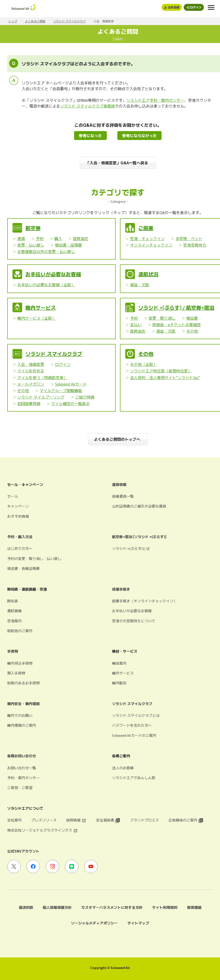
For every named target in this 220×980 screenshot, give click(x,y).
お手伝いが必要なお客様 (53, 274)
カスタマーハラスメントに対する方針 (112, 907)
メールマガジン (31, 384)
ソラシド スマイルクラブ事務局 (88, 106)
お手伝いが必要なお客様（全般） (46, 285)
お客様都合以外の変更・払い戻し (46, 251)
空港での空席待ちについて (134, 621)
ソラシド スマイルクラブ (69, 21)
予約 (40, 238)
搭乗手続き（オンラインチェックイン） (145, 601)
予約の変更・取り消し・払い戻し (34, 558)
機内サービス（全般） (37, 318)
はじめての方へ (20, 548)
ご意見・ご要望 (20, 787)
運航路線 (14, 611)
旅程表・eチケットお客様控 (177, 325)
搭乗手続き (121, 589)
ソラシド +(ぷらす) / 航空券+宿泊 (176, 307)
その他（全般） (144, 364)
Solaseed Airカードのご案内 (134, 735)
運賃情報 (119, 484)
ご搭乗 (146, 228)
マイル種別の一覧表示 (70, 403)
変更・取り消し (162, 318)
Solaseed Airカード (71, 384)
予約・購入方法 (20, 537)
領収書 (192, 318)
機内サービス (41, 307)
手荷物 (13, 651)
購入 (58, 238)
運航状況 (148, 274)
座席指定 (81, 238)
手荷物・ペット (189, 238)
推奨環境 (194, 907)
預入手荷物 (16, 673)
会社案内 (14, 820)
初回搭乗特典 (29, 403)
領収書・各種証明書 (23, 568)
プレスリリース (44, 820)
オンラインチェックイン (151, 245)
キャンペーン (18, 506)
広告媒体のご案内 (186, 820)
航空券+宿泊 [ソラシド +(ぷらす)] (139, 537)
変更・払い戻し (31, 245)
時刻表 (13, 601)
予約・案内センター (23, 778)
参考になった (90, 135)
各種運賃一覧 (123, 496)
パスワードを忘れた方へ (132, 725)
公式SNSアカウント (23, 851)
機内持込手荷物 (20, 663)
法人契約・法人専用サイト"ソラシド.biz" (165, 377)
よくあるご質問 (35, 21)
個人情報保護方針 (57, 907)
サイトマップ (138, 923)
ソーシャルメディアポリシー (94, 923)
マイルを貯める (31, 371)
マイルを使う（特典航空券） (42, 377)
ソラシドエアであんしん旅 (134, 778)
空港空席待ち (195, 245)
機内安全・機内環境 (23, 703)
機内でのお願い (20, 715)
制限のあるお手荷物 (23, 683)
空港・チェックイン (147, 238)
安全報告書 (108, 820)
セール (13, 496)
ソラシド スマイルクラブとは (136, 715)
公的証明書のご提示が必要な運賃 (139, 506)
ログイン (63, 364)
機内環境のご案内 (22, 725)
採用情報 (76, 820)
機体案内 (119, 663)
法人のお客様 (123, 768)
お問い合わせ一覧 (22, 768)
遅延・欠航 (140, 285)
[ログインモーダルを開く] (194, 7)
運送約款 (26, 907)
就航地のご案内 (20, 631)
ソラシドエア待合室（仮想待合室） (161, 371)
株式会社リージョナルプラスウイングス (43, 830)
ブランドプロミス (145, 820)
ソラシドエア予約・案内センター (155, 100)
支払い (136, 325)
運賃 (21, 238)
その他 (192, 331)
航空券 (33, 228)
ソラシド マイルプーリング (41, 397)
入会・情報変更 (31, 364)
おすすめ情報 (18, 516)
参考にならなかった (139, 135)
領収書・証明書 (69, 245)
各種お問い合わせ (22, 756)
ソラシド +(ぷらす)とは (131, 548)
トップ (13, 21)
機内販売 (119, 683)
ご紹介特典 (85, 397)
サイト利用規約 (165, 907)
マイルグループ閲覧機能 (61, 390)
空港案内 (14, 621)
